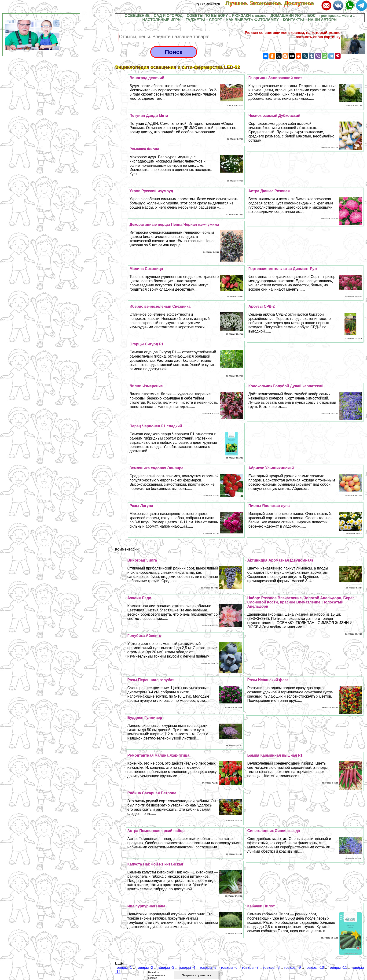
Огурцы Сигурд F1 (146, 344)
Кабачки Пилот (261, 906)
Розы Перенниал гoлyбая (151, 680)
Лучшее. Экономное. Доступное (273, 3)
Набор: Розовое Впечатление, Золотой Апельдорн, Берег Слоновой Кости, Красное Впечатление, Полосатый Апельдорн (301, 602)
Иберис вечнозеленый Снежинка (160, 306)
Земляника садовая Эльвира (156, 468)
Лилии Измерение (146, 386)
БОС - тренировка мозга (330, 16)
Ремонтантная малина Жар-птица (158, 755)
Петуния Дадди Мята (149, 116)
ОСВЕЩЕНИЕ (137, 16)
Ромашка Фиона (144, 149)
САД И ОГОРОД (168, 16)
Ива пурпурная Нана (146, 906)
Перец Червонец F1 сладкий (156, 426)
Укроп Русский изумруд (151, 191)
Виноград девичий (147, 78)
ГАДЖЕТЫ (195, 20)
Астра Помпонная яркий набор (156, 831)
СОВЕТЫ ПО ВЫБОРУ (207, 16)
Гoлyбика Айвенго (144, 636)
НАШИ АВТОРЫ (323, 20)
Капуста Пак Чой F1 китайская (155, 864)
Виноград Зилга (142, 560)
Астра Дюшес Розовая (269, 191)
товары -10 (314, 967)
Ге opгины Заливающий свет (275, 78)
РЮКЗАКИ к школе (249, 16)
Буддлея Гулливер (145, 718)
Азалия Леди (139, 598)
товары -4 (187, 967)
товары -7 (250, 967)
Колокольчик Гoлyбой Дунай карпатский (286, 386)
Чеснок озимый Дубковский (274, 116)
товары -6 (229, 967)
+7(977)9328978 (207, 4)
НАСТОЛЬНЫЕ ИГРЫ (162, 20)
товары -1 (124, 967)
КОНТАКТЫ (293, 20)
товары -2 (145, 967)
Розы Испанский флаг (268, 680)
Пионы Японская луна (269, 506)
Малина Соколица (146, 269)
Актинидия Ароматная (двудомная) (280, 560)
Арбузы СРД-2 (262, 306)
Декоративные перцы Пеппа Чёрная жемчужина (174, 224)
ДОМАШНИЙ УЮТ (287, 16)
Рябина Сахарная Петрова (152, 793)
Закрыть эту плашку (197, 975)
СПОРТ (216, 20)
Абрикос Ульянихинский (271, 468)
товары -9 (292, 967)
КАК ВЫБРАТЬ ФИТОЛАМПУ (253, 20)
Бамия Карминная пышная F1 (275, 755)
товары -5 (208, 967)
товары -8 (271, 967)
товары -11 (338, 967)
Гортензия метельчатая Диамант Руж (283, 269)
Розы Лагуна (141, 506)
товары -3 (166, 967)
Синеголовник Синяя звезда (274, 831)
